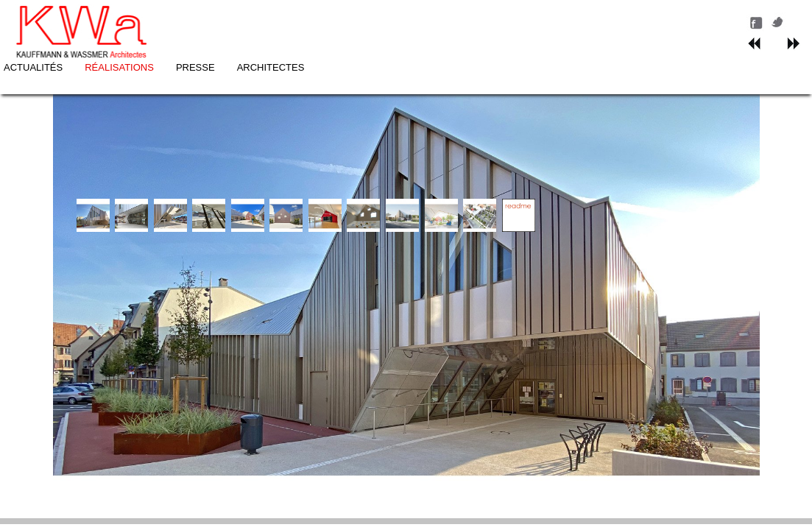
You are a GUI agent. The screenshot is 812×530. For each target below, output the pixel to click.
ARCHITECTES (497, 20)
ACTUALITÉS (259, 20)
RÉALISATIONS (345, 20)
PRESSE (421, 20)
